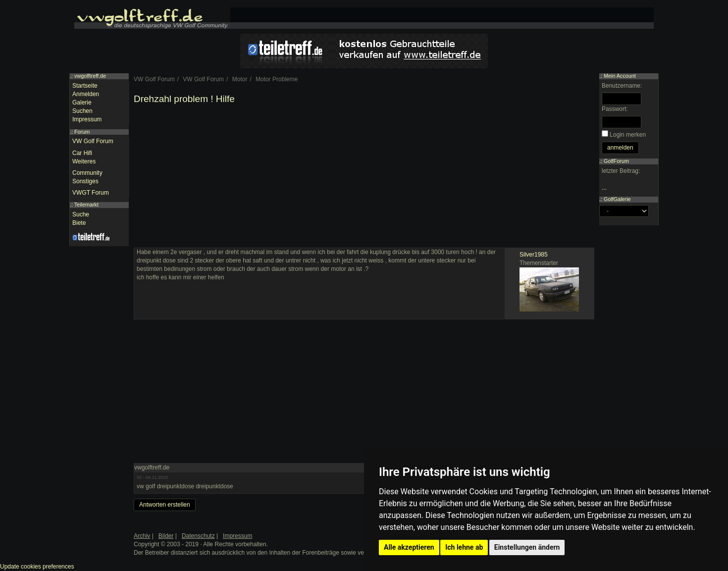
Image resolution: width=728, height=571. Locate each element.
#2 (139, 477)
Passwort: (615, 109)
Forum (82, 132)
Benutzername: (622, 86)
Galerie (82, 103)
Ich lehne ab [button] (464, 547)
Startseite (85, 86)
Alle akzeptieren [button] (409, 547)
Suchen (82, 111)
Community (87, 173)
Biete (79, 223)
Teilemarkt (86, 205)
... (604, 188)
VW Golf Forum (93, 141)
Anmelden (86, 94)
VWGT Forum (91, 193)
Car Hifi (82, 153)
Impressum (87, 119)
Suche (81, 214)
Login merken (628, 135)
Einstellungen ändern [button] (527, 547)
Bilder (166, 536)
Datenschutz (198, 536)
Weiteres (84, 161)
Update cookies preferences (37, 567)
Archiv (142, 536)
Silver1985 (534, 255)
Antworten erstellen (165, 505)
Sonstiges (85, 181)
